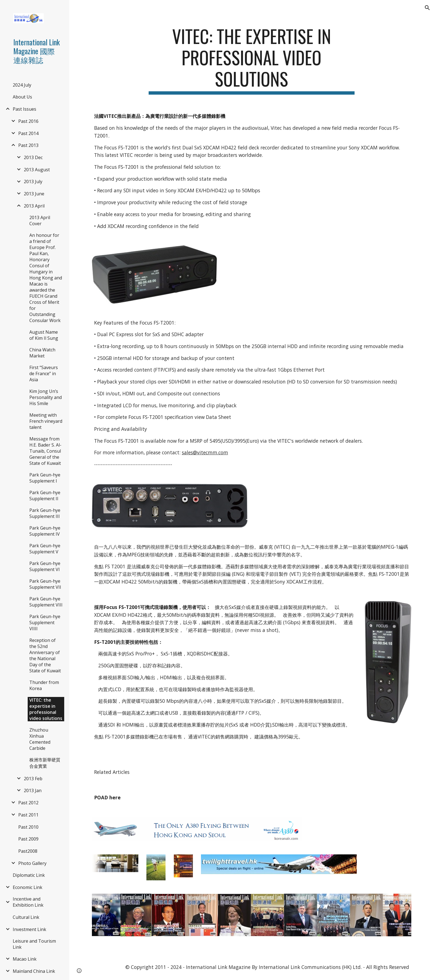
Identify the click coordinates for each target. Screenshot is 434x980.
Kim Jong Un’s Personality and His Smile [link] (46, 397)
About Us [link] (22, 97)
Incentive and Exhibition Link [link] (28, 902)
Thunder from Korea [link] (44, 685)
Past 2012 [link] (28, 803)
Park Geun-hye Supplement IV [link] (45, 531)
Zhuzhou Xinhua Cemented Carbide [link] (40, 739)
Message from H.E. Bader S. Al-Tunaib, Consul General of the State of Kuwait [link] (45, 451)
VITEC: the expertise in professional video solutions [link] (46, 709)
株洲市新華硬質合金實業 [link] (45, 763)
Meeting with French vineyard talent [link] (46, 421)
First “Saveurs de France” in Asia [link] (44, 374)
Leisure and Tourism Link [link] (34, 944)
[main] (252, 60)
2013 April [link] (34, 206)
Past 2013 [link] (28, 145)
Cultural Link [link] (26, 917)
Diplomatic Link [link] (29, 875)
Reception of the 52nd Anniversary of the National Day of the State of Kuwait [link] (45, 655)
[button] (427, 8)
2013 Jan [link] (33, 790)
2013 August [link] (37, 170)
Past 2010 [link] (28, 827)
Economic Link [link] (28, 887)
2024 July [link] (22, 85)
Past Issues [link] (24, 109)
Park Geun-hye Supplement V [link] (45, 549)
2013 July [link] (33, 182)
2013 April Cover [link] (40, 221)
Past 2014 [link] (28, 133)
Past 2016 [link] (28, 121)
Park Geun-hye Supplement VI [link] (45, 566)
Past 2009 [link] (28, 839)
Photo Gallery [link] (32, 863)
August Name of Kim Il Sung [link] (44, 335)
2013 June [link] (34, 194)
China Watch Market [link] (42, 353)
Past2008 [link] (28, 851)
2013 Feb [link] (33, 779)
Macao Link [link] (25, 959)
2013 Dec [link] (33, 157)
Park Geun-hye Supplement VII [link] (45, 584)
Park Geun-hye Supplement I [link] (45, 478)
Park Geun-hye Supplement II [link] (45, 496)
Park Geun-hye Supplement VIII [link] (46, 602)
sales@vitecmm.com (205, 452)
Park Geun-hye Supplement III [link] (45, 513)
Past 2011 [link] (28, 815)
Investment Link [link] (29, 929)
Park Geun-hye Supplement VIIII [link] (45, 623)
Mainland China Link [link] (34, 971)
